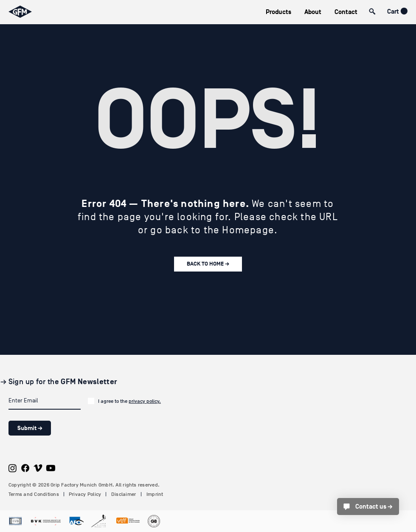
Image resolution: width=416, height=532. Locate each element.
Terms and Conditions (34, 494)
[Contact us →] (368, 507)
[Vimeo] (38, 468)
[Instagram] (13, 468)
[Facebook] (25, 468)
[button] (278, 12)
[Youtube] (51, 468)
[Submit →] (30, 428)
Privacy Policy (85, 494)
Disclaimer (124, 494)
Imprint (155, 494)
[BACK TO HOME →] (208, 264)
